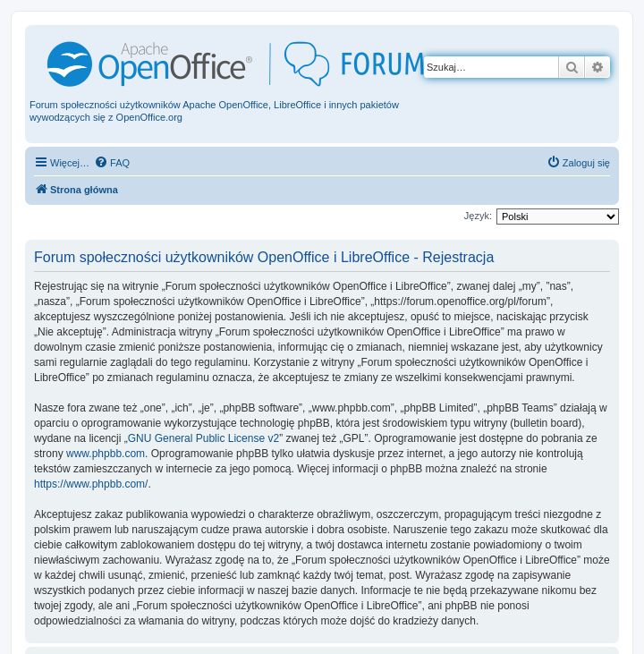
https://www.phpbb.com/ (91, 484)
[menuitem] (112, 163)
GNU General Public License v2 (203, 438)
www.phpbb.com (106, 454)
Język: (478, 216)
